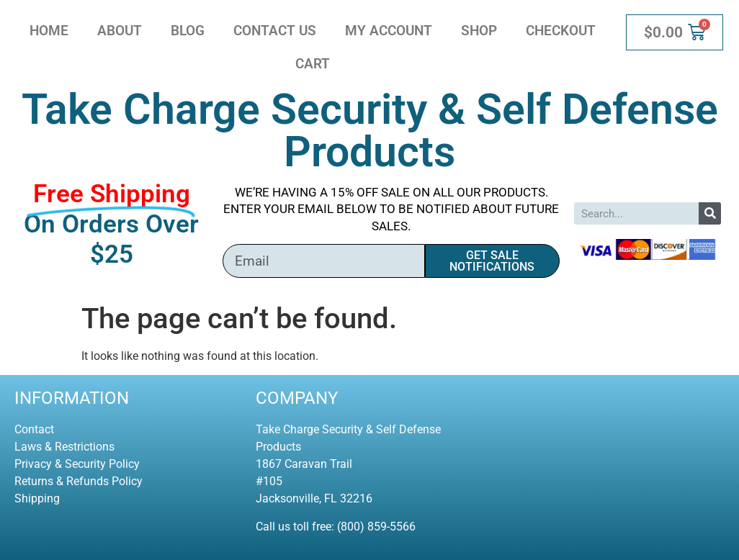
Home (49, 31)
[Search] (710, 213)
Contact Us (275, 31)
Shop (479, 31)
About (120, 31)
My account (389, 31)
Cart (313, 64)
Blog (188, 31)
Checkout (561, 31)
